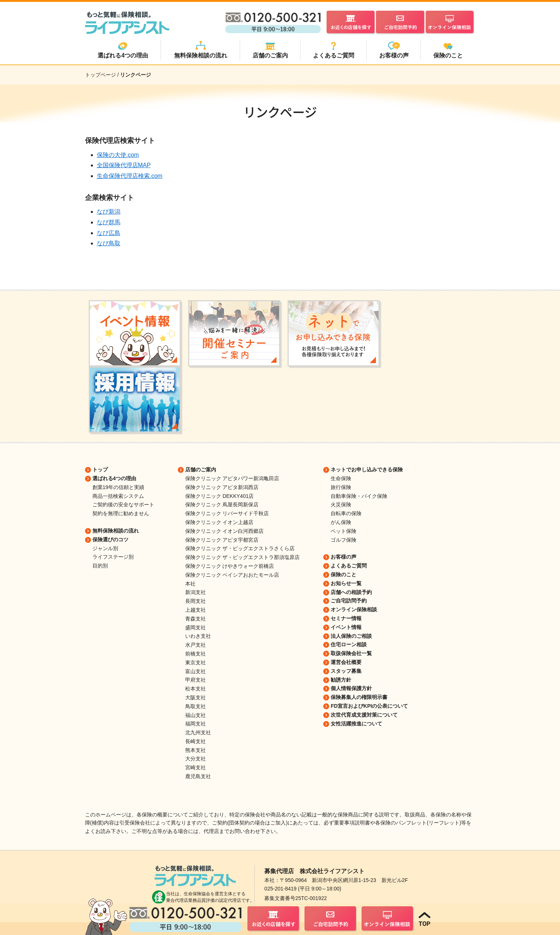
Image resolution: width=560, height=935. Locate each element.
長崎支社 (196, 741)
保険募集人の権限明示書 (359, 697)
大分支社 (196, 759)
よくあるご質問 (349, 566)
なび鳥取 (109, 243)
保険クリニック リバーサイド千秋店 (227, 513)
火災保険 (341, 505)
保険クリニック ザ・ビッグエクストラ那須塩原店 (243, 557)
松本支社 (196, 689)
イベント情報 (346, 627)
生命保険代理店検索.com (130, 176)
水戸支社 (196, 645)
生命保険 (341, 478)
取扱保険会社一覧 (351, 653)
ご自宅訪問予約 (349, 601)
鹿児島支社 (198, 776)
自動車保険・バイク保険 (359, 496)
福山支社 (196, 715)
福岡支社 (196, 724)
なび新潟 (109, 212)
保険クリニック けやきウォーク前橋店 (230, 566)
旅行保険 (341, 487)
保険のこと (344, 574)
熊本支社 (196, 750)
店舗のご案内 (201, 470)
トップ (100, 470)
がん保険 (341, 522)
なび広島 (109, 233)
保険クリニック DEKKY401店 (220, 496)
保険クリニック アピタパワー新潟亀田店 (232, 478)
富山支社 (196, 671)
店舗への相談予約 (351, 592)
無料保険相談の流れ (116, 531)
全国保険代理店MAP (124, 165)
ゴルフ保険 (344, 540)
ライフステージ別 (113, 557)
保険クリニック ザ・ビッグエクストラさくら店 (240, 548)
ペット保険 (344, 531)
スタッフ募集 (346, 671)
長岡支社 (196, 601)
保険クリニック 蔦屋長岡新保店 (222, 505)
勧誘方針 (341, 680)
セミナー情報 (346, 618)
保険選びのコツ (110, 539)
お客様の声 (344, 557)
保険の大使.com (118, 155)
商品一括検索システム (118, 496)
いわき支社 (198, 636)
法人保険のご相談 (351, 636)
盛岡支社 (196, 628)
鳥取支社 (196, 706)
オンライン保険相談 (354, 609)
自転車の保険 (346, 513)
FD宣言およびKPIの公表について (369, 706)
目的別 (100, 566)
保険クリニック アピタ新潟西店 (222, 487)
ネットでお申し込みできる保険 (367, 470)
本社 (190, 584)
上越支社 (196, 610)
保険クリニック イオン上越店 (219, 522)
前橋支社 (196, 654)
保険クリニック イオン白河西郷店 (225, 531)
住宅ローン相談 (349, 644)
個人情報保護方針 (351, 688)
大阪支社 (196, 697)
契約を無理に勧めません (121, 513)
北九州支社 (198, 732)
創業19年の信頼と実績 (119, 487)
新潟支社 (196, 592)
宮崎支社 (196, 767)
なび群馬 (109, 222)
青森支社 (196, 619)
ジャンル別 (105, 548)
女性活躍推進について (356, 724)
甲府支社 (196, 680)
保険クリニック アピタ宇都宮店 (222, 540)
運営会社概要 (346, 662)
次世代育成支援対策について (364, 715)
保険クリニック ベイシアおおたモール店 (232, 575)
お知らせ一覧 (346, 583)
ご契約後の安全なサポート (123, 505)
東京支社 (196, 662)
